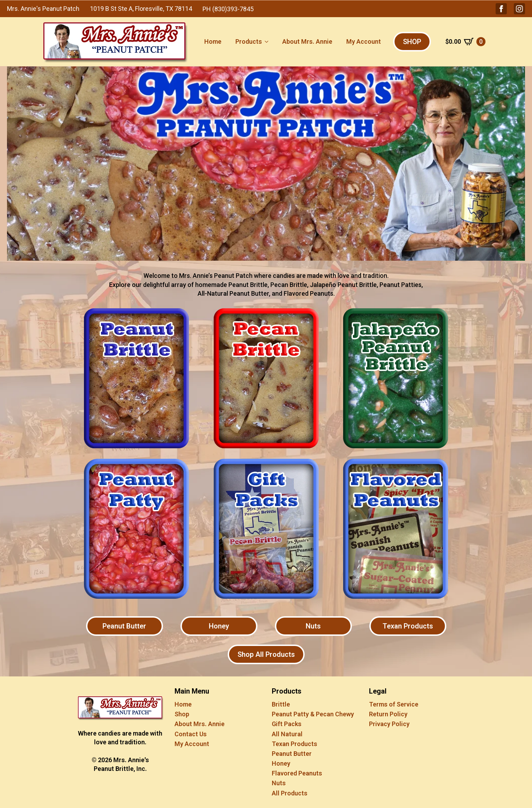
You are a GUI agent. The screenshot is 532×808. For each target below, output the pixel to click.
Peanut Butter (292, 754)
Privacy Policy (389, 724)
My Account (364, 41)
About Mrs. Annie (307, 41)
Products (249, 41)
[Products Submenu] (269, 42)
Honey (281, 763)
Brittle (281, 704)
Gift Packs (287, 724)
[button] (501, 9)
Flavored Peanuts (297, 773)
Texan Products (295, 744)
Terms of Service (394, 704)
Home (213, 41)
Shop (182, 714)
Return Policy (388, 714)
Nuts (279, 783)
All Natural (287, 734)
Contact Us (191, 734)
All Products (290, 793)
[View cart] (465, 42)
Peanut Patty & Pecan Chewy (313, 714)
